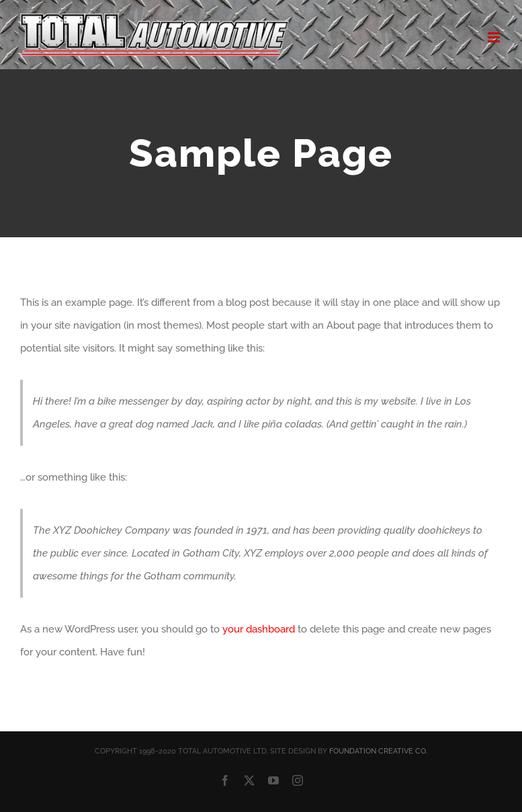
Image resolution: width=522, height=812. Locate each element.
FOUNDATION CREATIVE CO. (378, 751)
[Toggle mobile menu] (495, 37)
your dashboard (259, 629)
